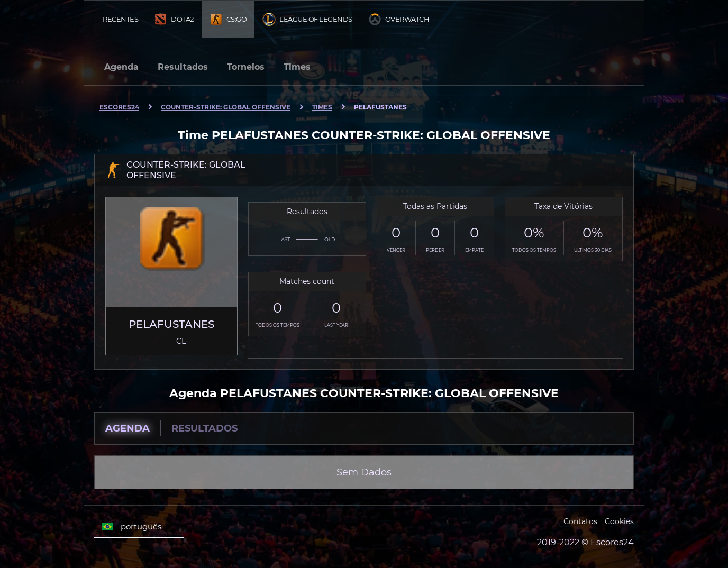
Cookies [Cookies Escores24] (619, 521)
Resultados (183, 67)
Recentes (120, 19)
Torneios (246, 67)
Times (297, 67)
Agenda (121, 67)
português (132, 527)
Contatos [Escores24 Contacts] (580, 521)
